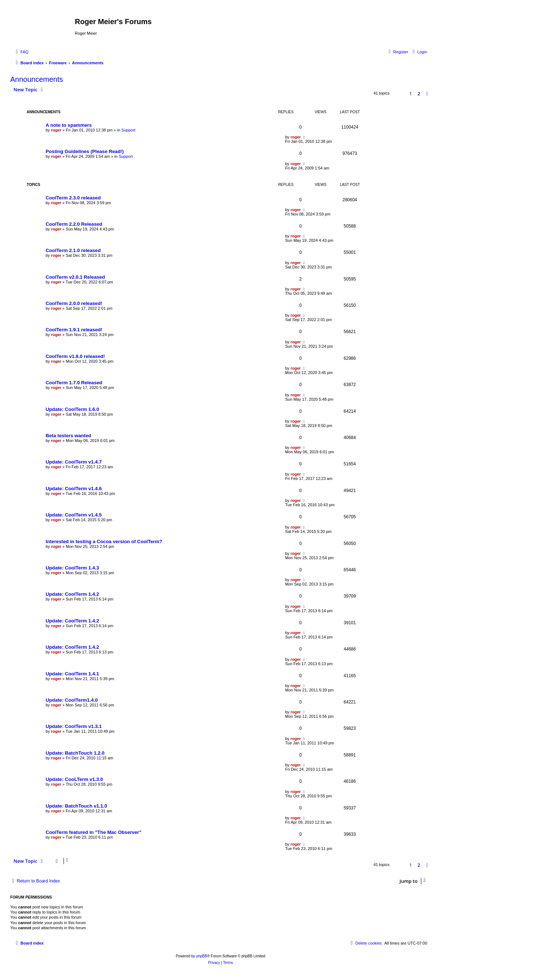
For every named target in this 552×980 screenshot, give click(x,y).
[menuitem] (21, 52)
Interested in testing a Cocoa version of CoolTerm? (104, 542)
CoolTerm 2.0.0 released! (74, 303)
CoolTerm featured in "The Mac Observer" (93, 832)
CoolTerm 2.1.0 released (73, 250)
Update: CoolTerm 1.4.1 (72, 674)
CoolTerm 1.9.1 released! (74, 330)
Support (128, 130)
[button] (427, 94)
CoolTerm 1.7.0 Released (74, 383)
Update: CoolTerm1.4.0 (72, 700)
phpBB (202, 956)
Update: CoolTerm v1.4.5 (74, 515)
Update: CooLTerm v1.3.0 (74, 779)
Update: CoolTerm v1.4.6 (74, 489)
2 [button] (419, 94)
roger (56, 130)
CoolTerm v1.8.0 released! (75, 356)
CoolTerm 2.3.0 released (73, 198)
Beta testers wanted (68, 436)
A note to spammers (69, 125)
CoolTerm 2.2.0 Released (74, 224)
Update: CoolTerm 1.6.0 (72, 409)
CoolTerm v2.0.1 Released (75, 277)
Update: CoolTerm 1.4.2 (72, 594)
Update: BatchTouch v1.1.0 (76, 806)
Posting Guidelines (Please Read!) (85, 151)
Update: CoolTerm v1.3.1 (74, 726)
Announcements (37, 79)
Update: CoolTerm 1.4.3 (72, 568)
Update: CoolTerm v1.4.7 (74, 462)
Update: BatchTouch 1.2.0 (75, 753)
